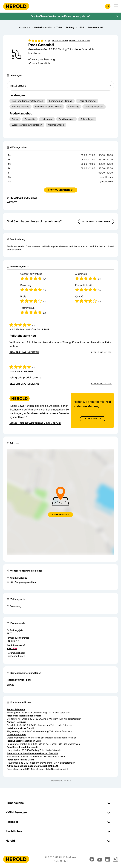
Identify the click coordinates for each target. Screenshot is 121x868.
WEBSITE (12, 202)
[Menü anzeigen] (116, 6)
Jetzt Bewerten (93, 419)
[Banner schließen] (117, 16)
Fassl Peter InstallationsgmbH (23, 747)
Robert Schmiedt (16, 709)
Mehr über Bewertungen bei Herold (35, 423)
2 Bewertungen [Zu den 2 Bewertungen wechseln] (60, 40)
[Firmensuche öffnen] (108, 6)
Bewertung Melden (101, 352)
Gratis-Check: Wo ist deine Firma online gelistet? (61, 16)
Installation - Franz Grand (21, 760)
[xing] (115, 859)
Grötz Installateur (16, 734)
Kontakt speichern (19, 680)
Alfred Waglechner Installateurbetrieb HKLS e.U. (33, 766)
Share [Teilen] (11, 685)
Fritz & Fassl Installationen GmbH (25, 741)
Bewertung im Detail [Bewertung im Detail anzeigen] (24, 352)
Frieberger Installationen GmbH (24, 716)
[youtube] (100, 859)
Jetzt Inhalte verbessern (96, 221)
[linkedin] (108, 859)
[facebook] (92, 859)
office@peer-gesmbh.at (22, 198)
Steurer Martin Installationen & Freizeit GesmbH (32, 753)
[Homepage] (16, 6)
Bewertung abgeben (80, 40)
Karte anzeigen (60, 515)
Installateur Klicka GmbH (20, 728)
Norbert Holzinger (17, 722)
